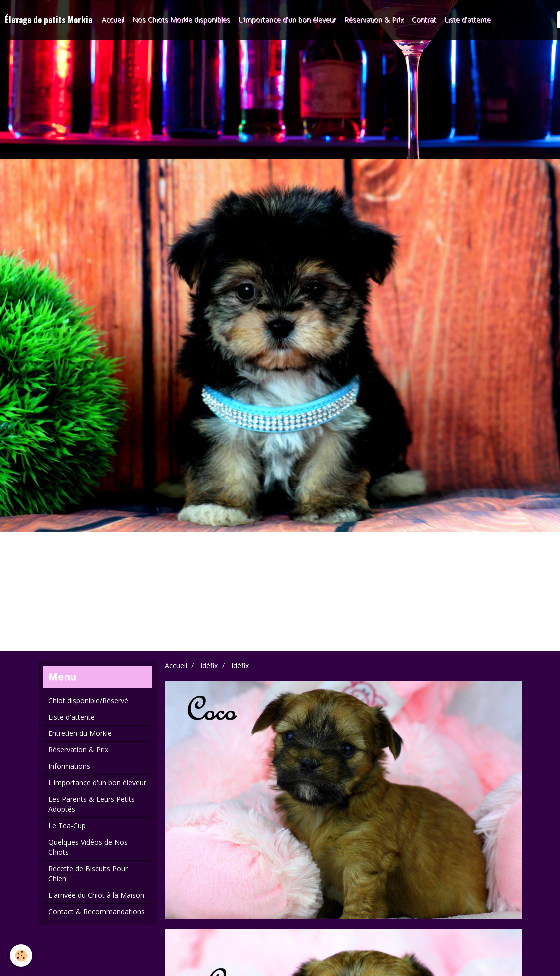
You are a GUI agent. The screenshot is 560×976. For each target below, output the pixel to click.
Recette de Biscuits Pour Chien (88, 873)
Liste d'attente (467, 20)
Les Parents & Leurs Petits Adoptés (92, 804)
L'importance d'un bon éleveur (287, 20)
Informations (69, 766)
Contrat (424, 20)
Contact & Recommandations (96, 911)
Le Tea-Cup (67, 826)
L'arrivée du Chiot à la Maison (96, 895)
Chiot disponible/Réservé (88, 700)
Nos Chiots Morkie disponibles (181, 20)
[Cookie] (21, 955)
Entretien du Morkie (80, 733)
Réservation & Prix (374, 20)
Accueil (113, 20)
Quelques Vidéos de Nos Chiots (88, 847)
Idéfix (209, 665)
